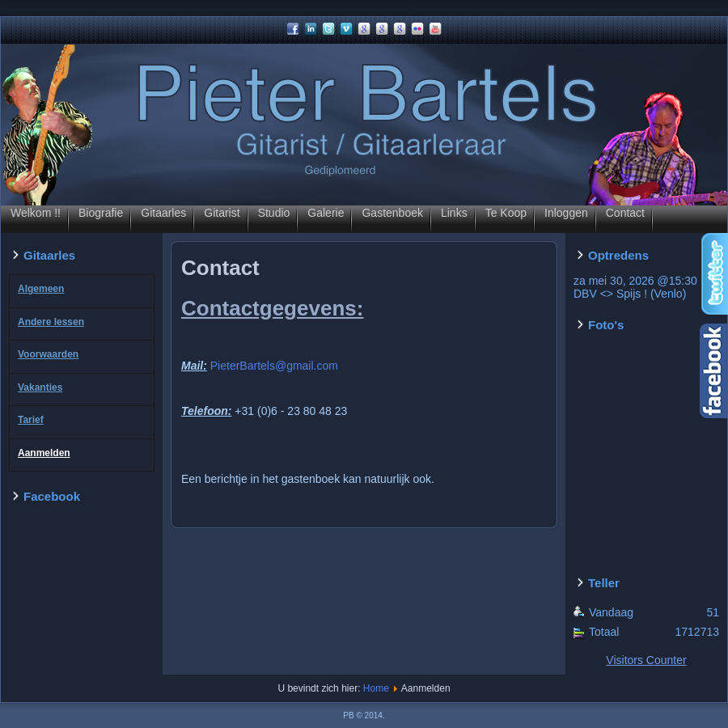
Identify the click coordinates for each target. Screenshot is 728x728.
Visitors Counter (646, 660)
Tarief (31, 420)
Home (376, 688)
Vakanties (40, 387)
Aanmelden (44, 453)
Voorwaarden (48, 354)
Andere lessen (51, 322)
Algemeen (41, 289)
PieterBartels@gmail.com (274, 366)
